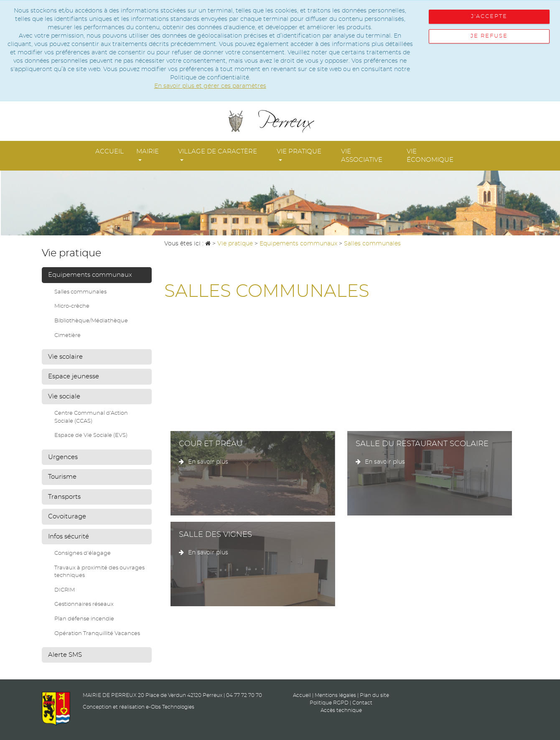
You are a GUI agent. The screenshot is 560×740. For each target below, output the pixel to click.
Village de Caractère (218, 155)
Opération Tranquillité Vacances (97, 634)
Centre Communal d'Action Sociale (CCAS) (91, 417)
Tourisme (62, 477)
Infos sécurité (69, 537)
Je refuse (489, 36)
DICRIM (65, 590)
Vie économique (430, 156)
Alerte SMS (65, 655)
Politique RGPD (329, 703)
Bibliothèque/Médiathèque (91, 321)
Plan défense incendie (84, 619)
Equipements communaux (90, 275)
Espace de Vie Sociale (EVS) (91, 435)
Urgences (63, 457)
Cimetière (67, 336)
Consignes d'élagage (83, 553)
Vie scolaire (65, 357)
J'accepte (489, 17)
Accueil (109, 152)
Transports (64, 497)
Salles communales (80, 292)
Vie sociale (64, 397)
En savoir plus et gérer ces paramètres (210, 86)
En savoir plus (204, 462)
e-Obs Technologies (170, 707)
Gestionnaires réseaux (84, 604)
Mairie (148, 155)
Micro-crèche (72, 306)
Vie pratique (299, 155)
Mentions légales (335, 695)
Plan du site (374, 695)
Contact (362, 703)
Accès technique (341, 710)
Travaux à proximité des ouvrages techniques (99, 572)
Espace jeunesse (74, 376)
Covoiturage (67, 517)
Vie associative (362, 156)
